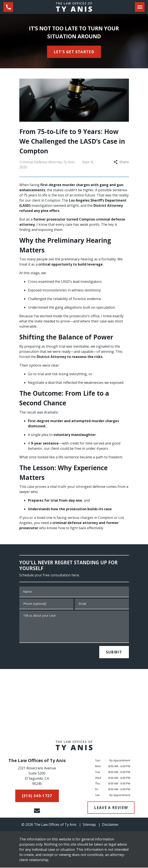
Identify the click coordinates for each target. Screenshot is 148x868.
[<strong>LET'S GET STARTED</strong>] (74, 52)
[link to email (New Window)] (37, 811)
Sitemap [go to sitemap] (89, 824)
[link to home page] (74, 7)
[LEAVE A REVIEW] (111, 808)
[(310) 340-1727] (37, 796)
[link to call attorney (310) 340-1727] (8, 7)
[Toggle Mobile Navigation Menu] (140, 7)
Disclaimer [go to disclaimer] (110, 824)
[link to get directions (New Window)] (37, 777)
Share (121, 162)
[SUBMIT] (114, 652)
